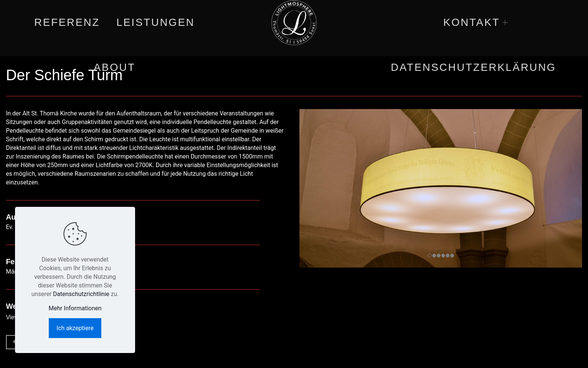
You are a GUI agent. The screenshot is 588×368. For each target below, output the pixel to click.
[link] (505, 22)
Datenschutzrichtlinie (81, 294)
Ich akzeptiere (75, 328)
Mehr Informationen (75, 308)
